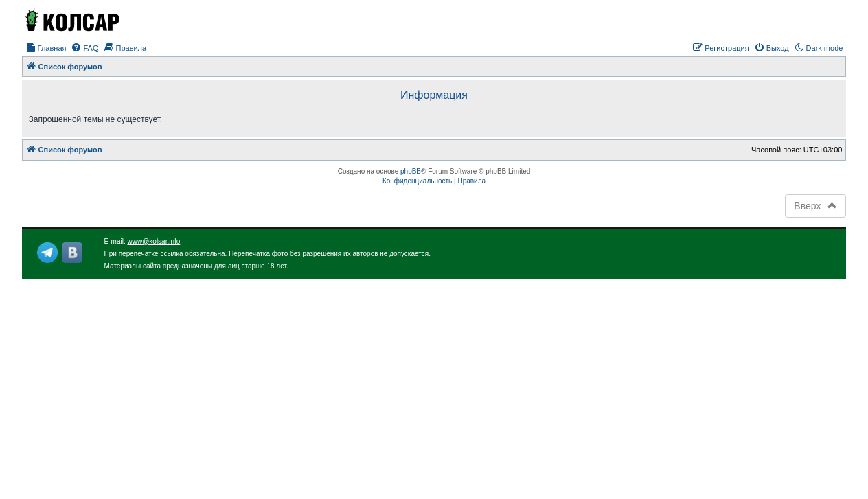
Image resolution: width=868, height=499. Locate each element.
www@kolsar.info (154, 241)
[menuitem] (46, 48)
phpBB (411, 171)
